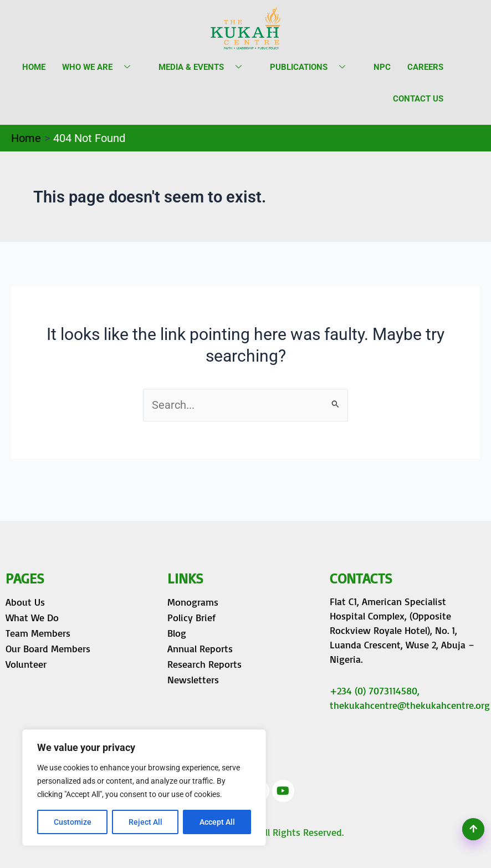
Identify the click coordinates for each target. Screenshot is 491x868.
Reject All (145, 822)
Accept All (217, 822)
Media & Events (204, 67)
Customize (73, 822)
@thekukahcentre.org (444, 705)
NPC (382, 67)
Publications (312, 67)
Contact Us (418, 99)
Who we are (100, 67)
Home (34, 67)
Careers (425, 67)
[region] (144, 788)
